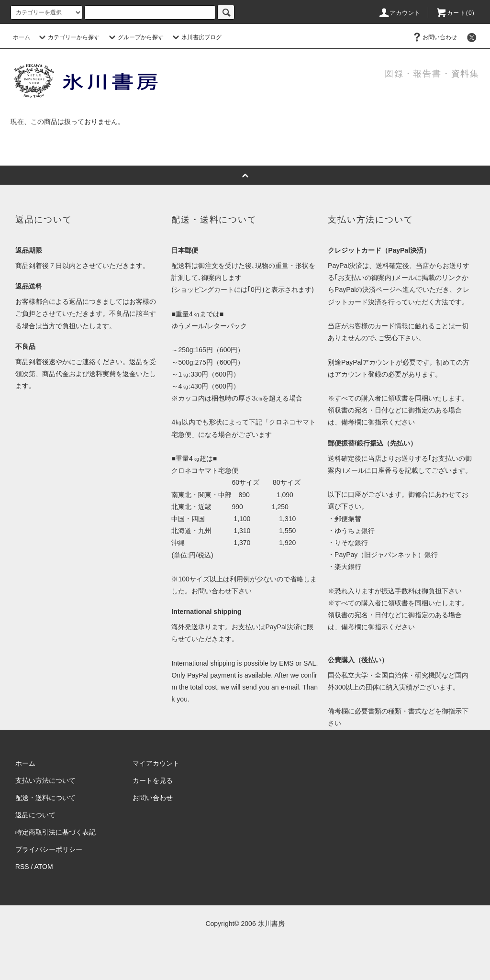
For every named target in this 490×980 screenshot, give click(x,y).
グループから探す (135, 37)
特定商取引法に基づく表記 (56, 832)
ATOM (44, 867)
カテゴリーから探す (68, 37)
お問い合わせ (434, 37)
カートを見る (153, 780)
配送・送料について (45, 798)
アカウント (400, 13)
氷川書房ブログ (196, 37)
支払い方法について (45, 780)
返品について (35, 815)
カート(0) (455, 13)
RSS (22, 867)
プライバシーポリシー (49, 849)
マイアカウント (156, 763)
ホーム (22, 37)
